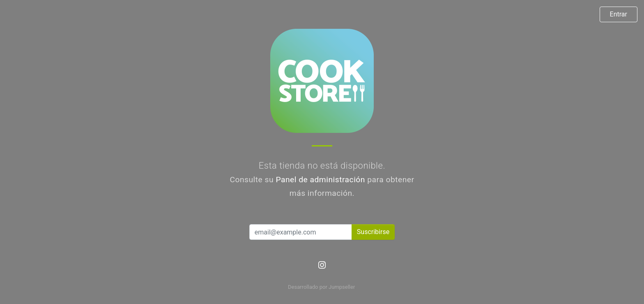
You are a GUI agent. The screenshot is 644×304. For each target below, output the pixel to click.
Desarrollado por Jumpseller (321, 287)
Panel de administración (320, 180)
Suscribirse (373, 232)
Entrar (619, 14)
